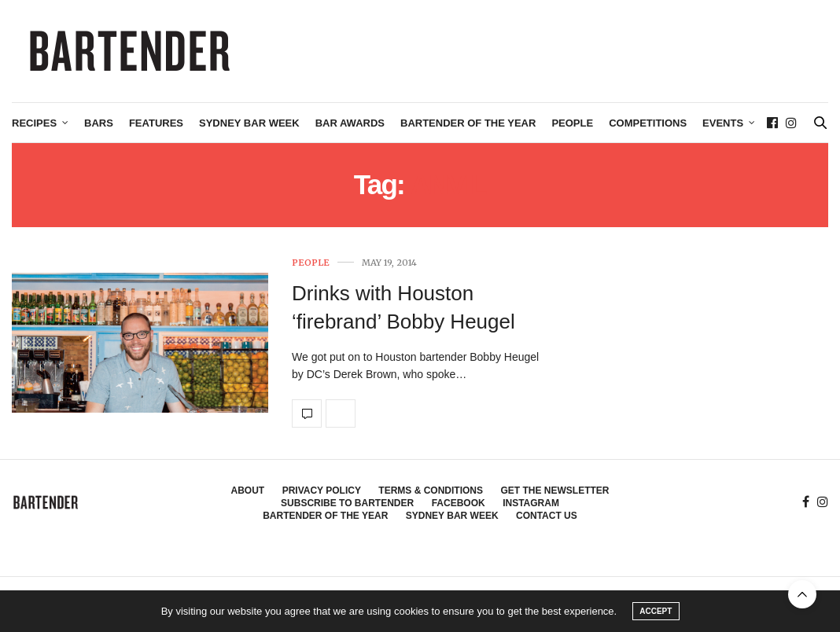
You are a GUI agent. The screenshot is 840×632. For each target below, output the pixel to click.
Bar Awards (350, 123)
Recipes (34, 123)
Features (156, 123)
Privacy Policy (322, 491)
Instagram (531, 503)
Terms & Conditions (431, 491)
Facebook (459, 503)
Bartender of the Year (468, 123)
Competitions (648, 123)
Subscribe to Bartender (347, 503)
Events (723, 123)
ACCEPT (656, 611)
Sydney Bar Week (249, 123)
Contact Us (547, 516)
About (248, 491)
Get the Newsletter (554, 491)
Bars (99, 123)
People (572, 123)
